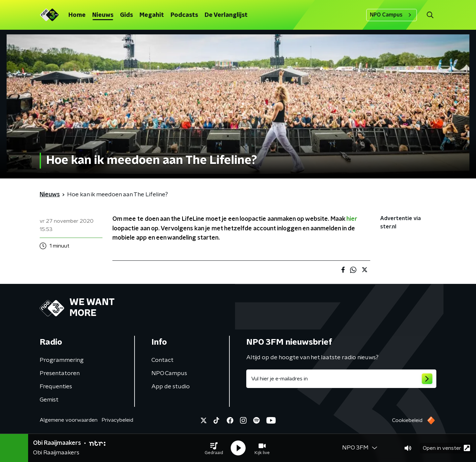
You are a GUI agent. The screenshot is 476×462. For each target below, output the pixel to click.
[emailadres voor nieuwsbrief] (341, 379)
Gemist (49, 400)
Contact (162, 360)
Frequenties (56, 387)
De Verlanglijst (226, 15)
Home (77, 15)
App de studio (171, 387)
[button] (214, 448)
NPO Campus (392, 15)
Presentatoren (60, 373)
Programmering (62, 360)
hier (352, 219)
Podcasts (184, 15)
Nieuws (103, 15)
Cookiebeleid (407, 420)
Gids (126, 15)
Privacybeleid (117, 420)
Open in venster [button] (446, 448)
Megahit (152, 15)
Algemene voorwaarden (69, 420)
